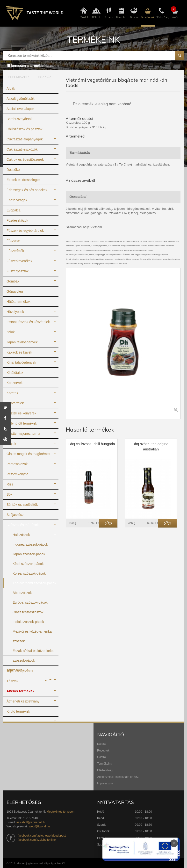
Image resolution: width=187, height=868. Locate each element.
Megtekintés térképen (61, 812)
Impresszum (105, 783)
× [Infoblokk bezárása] (174, 843)
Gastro (101, 757)
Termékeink (104, 764)
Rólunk (102, 744)
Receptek (103, 751)
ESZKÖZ (45, 77)
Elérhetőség (105, 770)
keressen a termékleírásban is (35, 66)
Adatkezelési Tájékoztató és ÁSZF (119, 777)
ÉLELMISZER (17, 77)
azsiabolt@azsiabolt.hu (31, 822)
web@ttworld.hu (39, 826)
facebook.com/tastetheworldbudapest (42, 836)
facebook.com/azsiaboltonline (37, 840)
